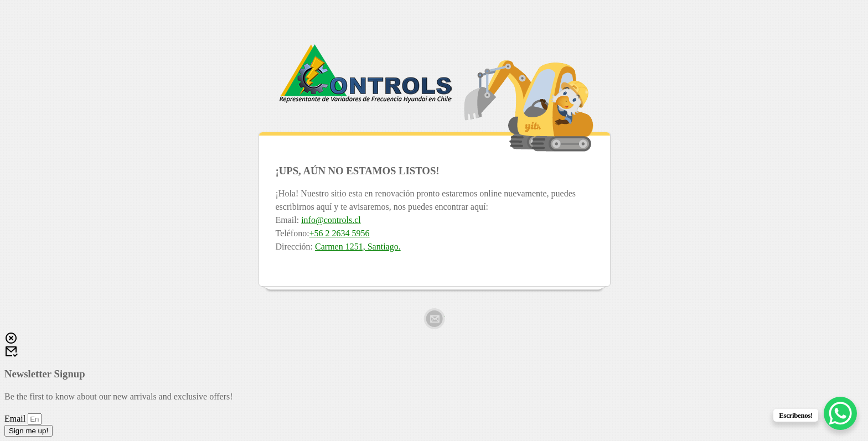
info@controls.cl (331, 220)
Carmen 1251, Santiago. (358, 247)
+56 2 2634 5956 (340, 233)
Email (434, 319)
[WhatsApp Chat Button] (840, 413)
